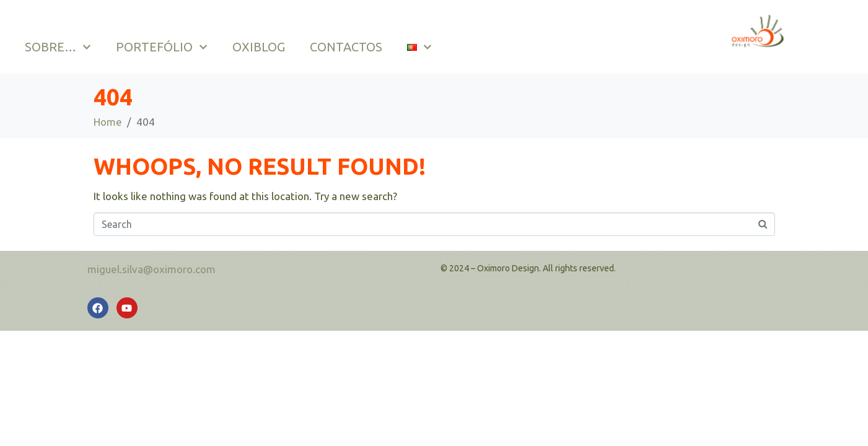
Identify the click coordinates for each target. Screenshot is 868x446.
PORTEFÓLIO (162, 47)
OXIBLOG (259, 47)
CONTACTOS (346, 47)
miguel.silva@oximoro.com (151, 269)
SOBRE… (58, 47)
